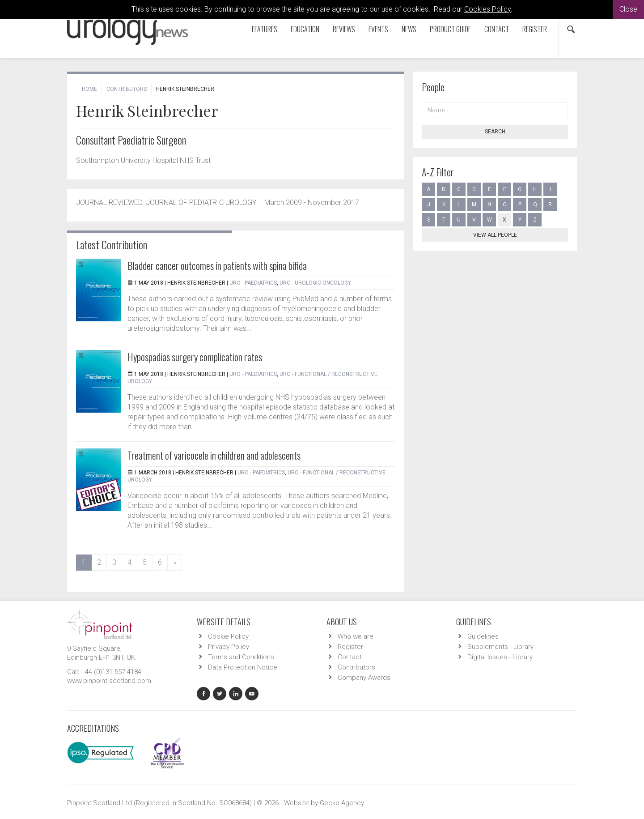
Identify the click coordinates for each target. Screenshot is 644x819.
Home (89, 89)
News (409, 29)
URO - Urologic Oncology (315, 283)
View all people (495, 235)
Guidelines (483, 636)
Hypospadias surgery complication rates (195, 357)
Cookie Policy (228, 636)
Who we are (356, 636)
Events (378, 29)
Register (535, 29)
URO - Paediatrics (253, 283)
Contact (497, 29)
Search (495, 132)
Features (265, 29)
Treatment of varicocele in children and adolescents (214, 455)
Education (305, 29)
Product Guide (450, 29)
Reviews (344, 29)
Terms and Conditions (241, 657)
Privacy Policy (229, 647)
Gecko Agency (342, 803)
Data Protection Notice (243, 667)
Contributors (127, 89)
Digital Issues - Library (500, 657)
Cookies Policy (487, 9)
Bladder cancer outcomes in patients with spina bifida (217, 265)
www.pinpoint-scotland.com (109, 681)
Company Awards (364, 678)
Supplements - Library (500, 647)
